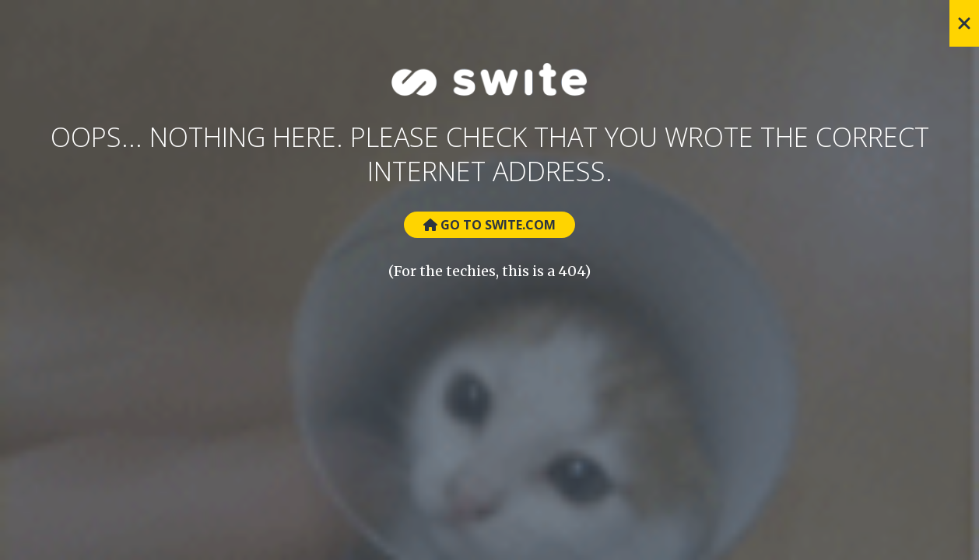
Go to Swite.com (489, 225)
